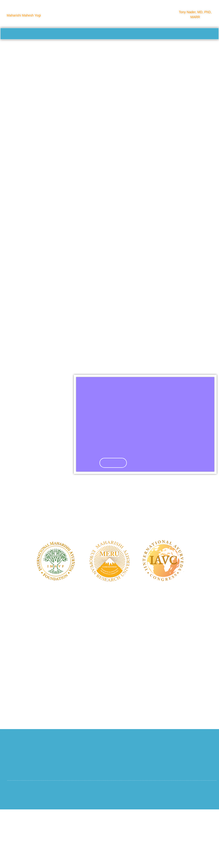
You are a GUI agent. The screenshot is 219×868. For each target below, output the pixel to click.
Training (108, 47)
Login (100, 58)
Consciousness (194, 47)
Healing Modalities (30, 47)
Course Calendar (73, 47)
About (134, 47)
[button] (85, 483)
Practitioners (161, 47)
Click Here (114, 517)
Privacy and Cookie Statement (189, 851)
